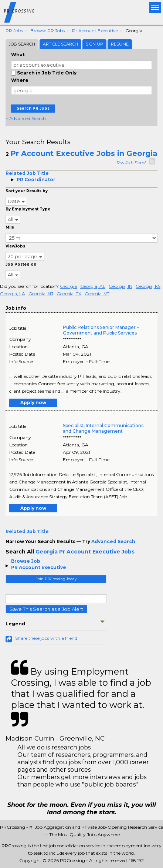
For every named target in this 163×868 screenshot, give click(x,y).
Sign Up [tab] (94, 44)
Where (20, 80)
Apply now (33, 403)
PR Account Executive (39, 567)
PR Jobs (14, 31)
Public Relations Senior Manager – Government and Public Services (101, 330)
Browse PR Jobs (47, 31)
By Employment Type (28, 209)
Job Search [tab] (22, 44)
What (18, 55)
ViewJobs (15, 246)
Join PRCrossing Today (56, 579)
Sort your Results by (27, 191)
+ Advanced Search (26, 118)
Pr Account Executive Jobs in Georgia (84, 153)
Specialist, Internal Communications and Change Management (103, 428)
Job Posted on (21, 264)
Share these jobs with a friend (46, 638)
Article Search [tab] (60, 44)
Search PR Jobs (33, 108)
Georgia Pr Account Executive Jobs (85, 552)
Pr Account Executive (95, 31)
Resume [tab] (120, 44)
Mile (10, 227)
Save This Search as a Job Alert (46, 609)
